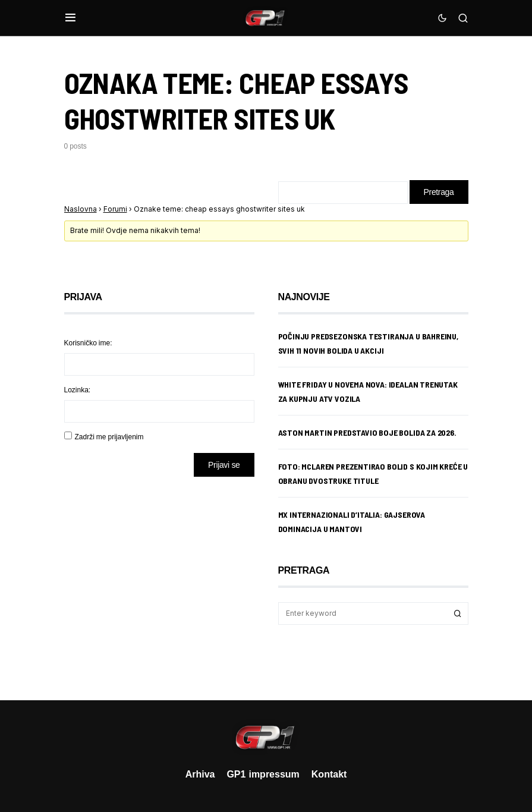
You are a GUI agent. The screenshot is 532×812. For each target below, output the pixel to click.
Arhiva (200, 774)
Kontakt (329, 774)
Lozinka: (78, 390)
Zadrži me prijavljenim (109, 437)
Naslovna (81, 209)
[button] (70, 18)
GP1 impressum (263, 774)
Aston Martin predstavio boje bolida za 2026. (367, 432)
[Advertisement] (159, 580)
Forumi (115, 209)
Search (458, 613)
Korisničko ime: (88, 343)
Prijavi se (224, 465)
